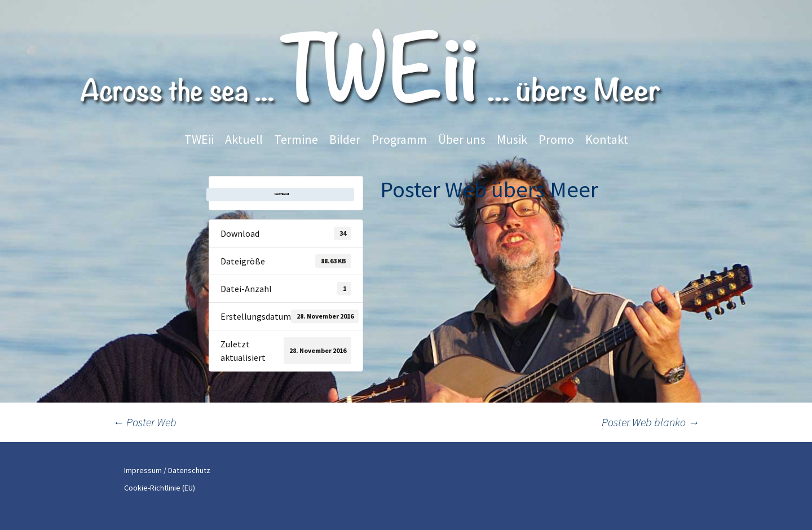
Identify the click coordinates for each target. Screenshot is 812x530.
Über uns (462, 139)
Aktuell (244, 139)
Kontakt (607, 139)
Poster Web (145, 422)
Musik (512, 139)
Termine (296, 139)
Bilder (345, 139)
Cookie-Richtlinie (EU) (160, 488)
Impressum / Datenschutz (167, 470)
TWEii (199, 139)
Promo (556, 139)
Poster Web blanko (650, 422)
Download (282, 194)
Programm (399, 139)
